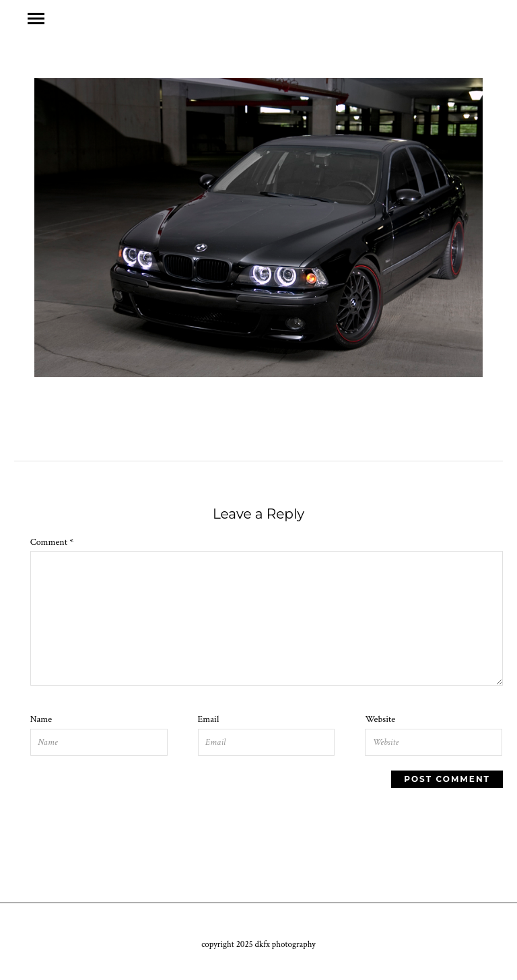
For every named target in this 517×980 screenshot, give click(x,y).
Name (41, 719)
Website (380, 719)
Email (209, 719)
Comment (52, 542)
